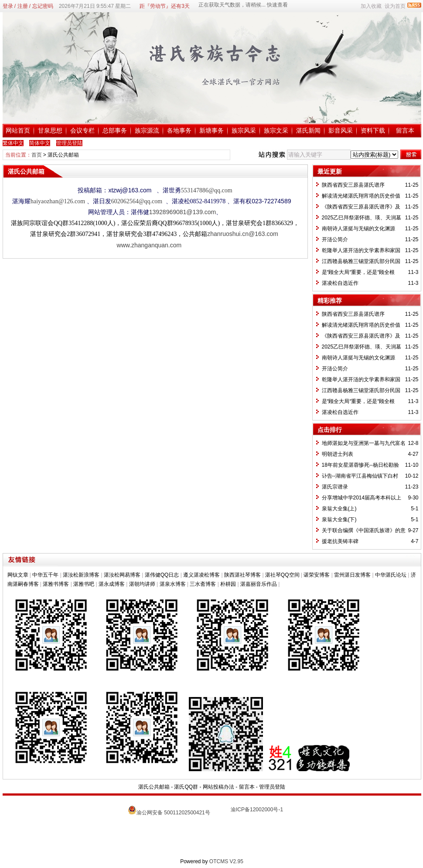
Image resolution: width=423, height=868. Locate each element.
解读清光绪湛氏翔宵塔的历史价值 (361, 196)
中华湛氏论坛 (391, 575)
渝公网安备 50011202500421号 (173, 813)
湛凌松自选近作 (340, 283)
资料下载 (373, 130)
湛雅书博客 (56, 584)
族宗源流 (147, 130)
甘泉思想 (50, 130)
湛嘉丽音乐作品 (259, 584)
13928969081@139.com (183, 212)
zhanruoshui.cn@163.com (243, 234)
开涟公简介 (335, 239)
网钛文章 (18, 575)
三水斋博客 (203, 584)
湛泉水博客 (173, 584)
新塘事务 (211, 130)
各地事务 (179, 130)
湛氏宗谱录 (335, 487)
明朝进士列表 (338, 454)
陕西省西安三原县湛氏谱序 (353, 185)
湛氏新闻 (308, 130)
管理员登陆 (272, 787)
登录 (8, 6)
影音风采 (341, 130)
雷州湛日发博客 (352, 575)
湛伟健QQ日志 (162, 575)
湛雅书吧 (84, 584)
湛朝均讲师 (142, 584)
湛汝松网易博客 (122, 575)
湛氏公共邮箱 (154, 787)
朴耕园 (228, 584)
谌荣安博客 (317, 575)
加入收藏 (371, 6)
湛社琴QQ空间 (282, 575)
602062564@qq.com (138, 201)
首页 (37, 155)
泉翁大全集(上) (339, 509)
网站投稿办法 (218, 787)
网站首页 (18, 130)
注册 (23, 6)
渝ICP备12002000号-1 (257, 810)
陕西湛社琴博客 (242, 575)
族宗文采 (276, 130)
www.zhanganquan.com (149, 245)
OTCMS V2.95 (226, 861)
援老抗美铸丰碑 (340, 541)
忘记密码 (43, 6)
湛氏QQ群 (186, 787)
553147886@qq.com (207, 190)
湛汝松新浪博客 (81, 575)
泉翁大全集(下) (339, 519)
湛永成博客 (112, 584)
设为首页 (395, 6)
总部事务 (115, 130)
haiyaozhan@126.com (58, 201)
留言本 (405, 130)
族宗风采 (244, 130)
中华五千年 (45, 575)
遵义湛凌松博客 (201, 575)
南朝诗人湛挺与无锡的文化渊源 (358, 229)
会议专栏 (82, 130)
